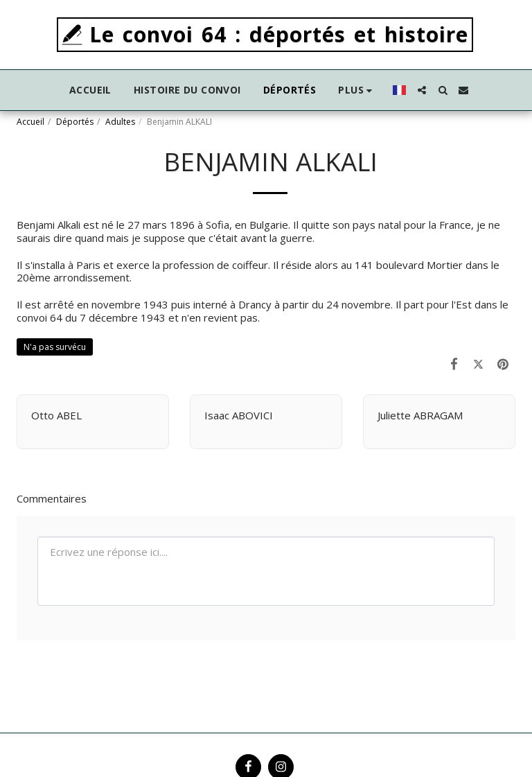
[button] (422, 90)
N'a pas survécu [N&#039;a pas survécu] (55, 347)
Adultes (120, 122)
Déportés (75, 122)
